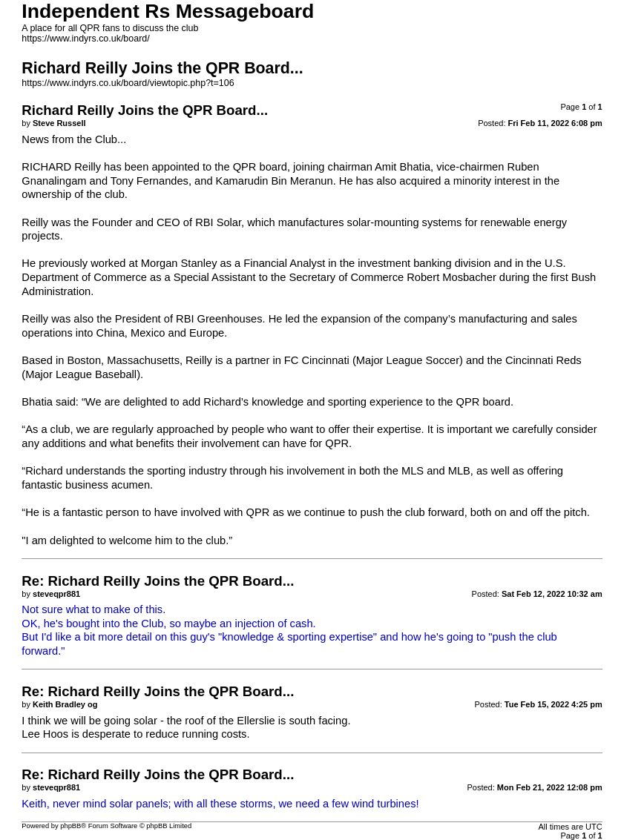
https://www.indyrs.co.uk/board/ (85, 39)
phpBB (70, 826)
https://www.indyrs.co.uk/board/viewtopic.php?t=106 (128, 83)
